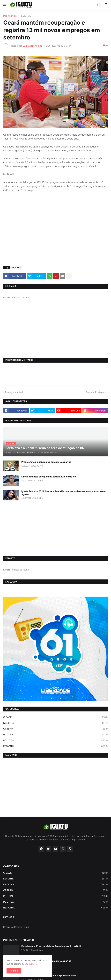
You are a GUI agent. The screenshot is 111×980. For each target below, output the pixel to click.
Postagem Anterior (15, 392)
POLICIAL (55, 735)
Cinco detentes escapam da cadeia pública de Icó (49, 477)
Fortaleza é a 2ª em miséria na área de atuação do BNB (51, 946)
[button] (4, 5)
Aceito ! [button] (14, 971)
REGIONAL (25, 16)
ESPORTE (55, 879)
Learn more (31, 964)
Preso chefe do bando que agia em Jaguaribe (46, 462)
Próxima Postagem (96, 392)
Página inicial (10, 16)
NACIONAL (55, 723)
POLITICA (55, 740)
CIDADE (55, 717)
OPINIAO (55, 729)
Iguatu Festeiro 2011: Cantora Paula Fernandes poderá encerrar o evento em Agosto (63, 493)
